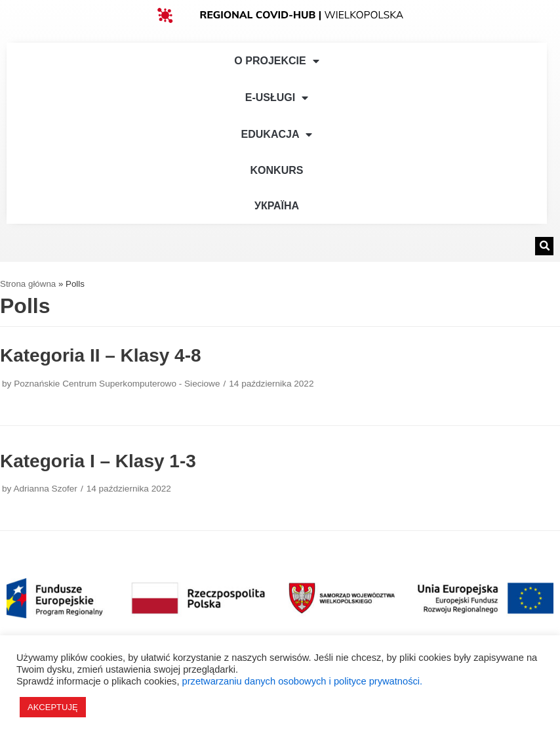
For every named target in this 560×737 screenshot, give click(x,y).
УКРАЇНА (277, 206)
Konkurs (277, 170)
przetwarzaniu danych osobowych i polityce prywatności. (303, 681)
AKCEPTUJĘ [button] (53, 707)
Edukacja (277, 135)
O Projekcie (276, 61)
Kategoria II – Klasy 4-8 (101, 355)
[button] (544, 246)
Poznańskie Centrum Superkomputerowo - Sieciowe (117, 384)
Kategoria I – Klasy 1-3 (98, 461)
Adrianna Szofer (45, 489)
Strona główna (28, 284)
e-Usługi (277, 98)
